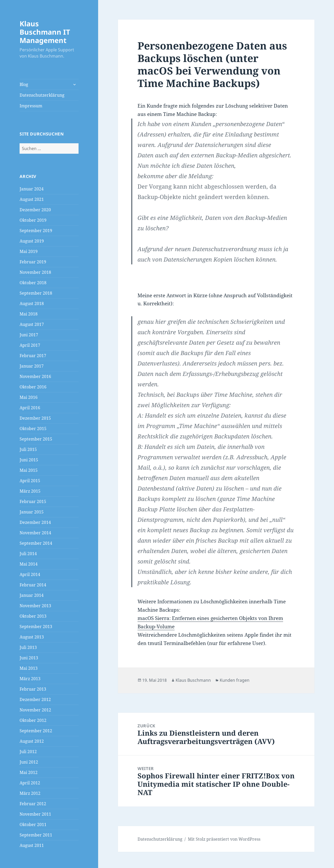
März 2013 (30, 679)
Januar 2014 (32, 595)
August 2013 (32, 637)
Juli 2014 (28, 554)
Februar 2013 (33, 689)
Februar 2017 (33, 356)
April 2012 (30, 783)
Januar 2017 (32, 366)
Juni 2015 (29, 460)
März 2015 (30, 491)
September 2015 (36, 439)
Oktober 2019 (33, 220)
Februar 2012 (33, 804)
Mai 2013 (29, 668)
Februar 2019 (33, 262)
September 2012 (36, 731)
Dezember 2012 (35, 699)
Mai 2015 (29, 470)
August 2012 (32, 741)
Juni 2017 (29, 335)
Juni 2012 (29, 762)
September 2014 (36, 543)
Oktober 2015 (33, 429)
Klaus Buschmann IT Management (45, 32)
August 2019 (32, 241)
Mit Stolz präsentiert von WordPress (224, 839)
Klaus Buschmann (193, 680)
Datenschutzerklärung (42, 95)
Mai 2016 (29, 397)
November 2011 (35, 814)
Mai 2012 (29, 772)
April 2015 (30, 481)
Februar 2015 (33, 501)
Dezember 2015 (35, 418)
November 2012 (35, 710)
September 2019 (36, 231)
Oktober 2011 (33, 824)
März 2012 (30, 793)
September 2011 (36, 835)
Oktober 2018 (33, 283)
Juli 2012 (28, 752)
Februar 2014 (33, 585)
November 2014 (35, 533)
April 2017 (30, 345)
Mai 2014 (29, 564)
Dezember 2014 (35, 522)
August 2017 (32, 324)
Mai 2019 (29, 251)
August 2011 (32, 845)
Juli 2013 (28, 647)
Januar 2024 (32, 189)
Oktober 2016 (33, 387)
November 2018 (35, 272)
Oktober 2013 (33, 616)
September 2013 (36, 627)
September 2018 (36, 293)
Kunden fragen (235, 680)
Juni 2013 (29, 658)
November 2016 (35, 376)
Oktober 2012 (33, 720)
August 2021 (32, 199)
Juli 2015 (28, 449)
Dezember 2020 (35, 210)
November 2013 (35, 606)
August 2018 (32, 303)
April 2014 (30, 574)
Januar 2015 (32, 512)
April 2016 (30, 408)
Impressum (31, 106)
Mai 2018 (29, 314)
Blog (24, 84)
